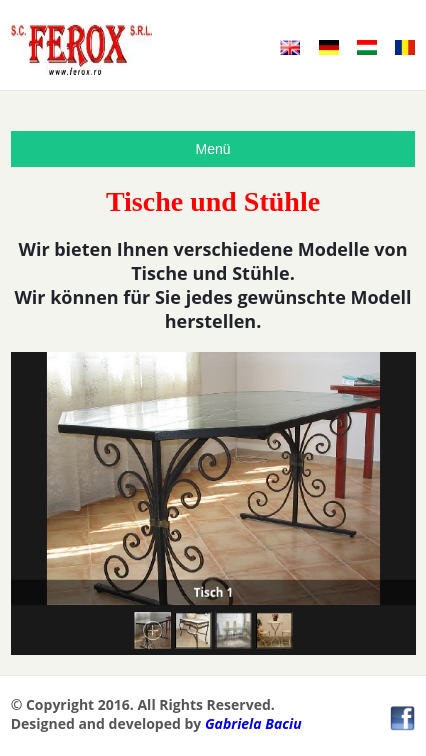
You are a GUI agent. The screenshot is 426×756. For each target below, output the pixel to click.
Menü (212, 149)
